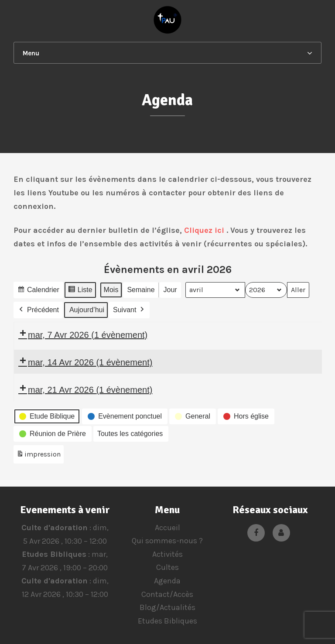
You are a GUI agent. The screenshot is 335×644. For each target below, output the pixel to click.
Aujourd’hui (87, 310)
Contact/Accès (167, 594)
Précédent (38, 310)
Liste (80, 291)
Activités (167, 554)
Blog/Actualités (167, 607)
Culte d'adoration (54, 528)
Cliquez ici (204, 230)
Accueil (167, 528)
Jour (170, 290)
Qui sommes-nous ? (167, 541)
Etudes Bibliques (54, 554)
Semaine (141, 290)
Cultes (167, 567)
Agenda (167, 581)
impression (38, 456)
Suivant (129, 310)
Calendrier (38, 291)
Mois (111, 290)
